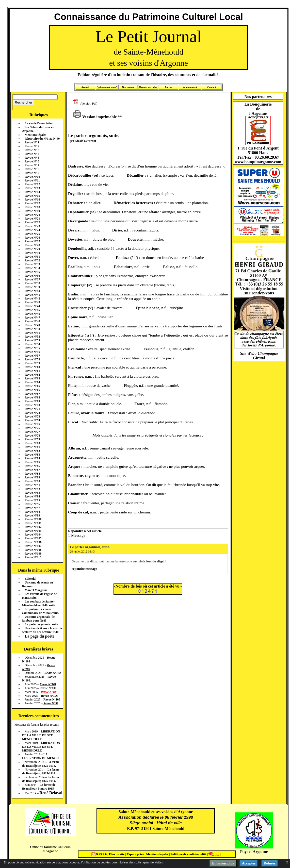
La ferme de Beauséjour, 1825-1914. (41, 764)
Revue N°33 (32, 264)
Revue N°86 (32, 466)
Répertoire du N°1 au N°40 (42, 139)
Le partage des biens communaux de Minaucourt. (41, 611)
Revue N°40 (32, 291)
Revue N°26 (32, 238)
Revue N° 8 (32, 169)
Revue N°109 (33, 554)
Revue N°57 (32, 356)
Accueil (85, 87)
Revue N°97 (32, 508)
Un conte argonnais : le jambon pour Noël (38, 619)
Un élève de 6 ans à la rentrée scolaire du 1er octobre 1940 (42, 630)
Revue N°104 (33, 535)
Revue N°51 (32, 333)
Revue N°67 (32, 394)
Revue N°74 (32, 420)
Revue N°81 (32, 447)
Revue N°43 (32, 302)
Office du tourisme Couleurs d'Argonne (50, 849)
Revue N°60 (32, 367)
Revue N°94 (32, 496)
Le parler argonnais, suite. (42, 624)
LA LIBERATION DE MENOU (40, 756)
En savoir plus (223, 863)
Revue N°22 (32, 222)
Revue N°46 (32, 314)
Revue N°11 (32, 180)
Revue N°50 (32, 329)
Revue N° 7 (32, 165)
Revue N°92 (32, 489)
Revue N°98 (32, 512)
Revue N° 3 (32, 150)
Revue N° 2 (32, 146)
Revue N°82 (32, 451)
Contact (212, 87)
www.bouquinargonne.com (258, 162)
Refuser (270, 863)
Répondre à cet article (85, 531)
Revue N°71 (32, 409)
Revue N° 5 (32, 158)
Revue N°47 (32, 318)
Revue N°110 (33, 557)
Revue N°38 (32, 283)
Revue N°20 (32, 215)
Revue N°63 (32, 378)
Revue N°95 (32, 500)
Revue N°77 (32, 432)
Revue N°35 (32, 272)
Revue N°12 (32, 184)
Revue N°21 (32, 219)
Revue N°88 (32, 474)
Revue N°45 (32, 310)
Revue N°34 (32, 268)
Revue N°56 (32, 352)
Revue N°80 (32, 443)
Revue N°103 (33, 531)
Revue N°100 (33, 519)
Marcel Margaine (36, 590)
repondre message (84, 569)
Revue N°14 (32, 192)
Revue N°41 (32, 295)
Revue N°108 (33, 550)
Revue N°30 (32, 253)
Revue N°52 (32, 337)
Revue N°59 (32, 363)
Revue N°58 (32, 359)
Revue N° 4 (32, 154)
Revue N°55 (32, 348)
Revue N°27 (32, 241)
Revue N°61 (32, 371)
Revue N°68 (32, 397)
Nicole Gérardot (85, 141)
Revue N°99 (32, 515)
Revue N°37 (32, 279)
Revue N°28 (32, 245)
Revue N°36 (32, 276)
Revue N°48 (32, 321)
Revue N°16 (32, 199)
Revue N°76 (32, 428)
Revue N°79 (32, 439)
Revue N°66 (32, 390)
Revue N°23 (32, 226)
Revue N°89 (32, 477)
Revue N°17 (32, 203)
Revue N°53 (32, 340)
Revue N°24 (32, 230)
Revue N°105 (33, 538)
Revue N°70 (32, 405)
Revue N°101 (33, 523)
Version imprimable (95, 117)
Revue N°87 (32, 470)
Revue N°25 (32, 234)
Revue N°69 (32, 401)
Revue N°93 (32, 493)
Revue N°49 (32, 325)
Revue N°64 (32, 382)
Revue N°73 (32, 416)
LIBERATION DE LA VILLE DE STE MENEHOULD (41, 735)
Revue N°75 (32, 424)
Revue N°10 (32, 177)
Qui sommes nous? (107, 87)
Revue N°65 (32, 386)
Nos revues (128, 87)
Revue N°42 (32, 298)
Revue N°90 (32, 481)
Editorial (30, 579)
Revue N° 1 (32, 142)
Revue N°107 (33, 546)
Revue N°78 (32, 436)
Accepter (249, 863)
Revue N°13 (32, 188)
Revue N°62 (32, 375)
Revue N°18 (32, 207)
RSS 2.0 (99, 854)
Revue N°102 (33, 527)
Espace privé (135, 854)
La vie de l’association (39, 123)
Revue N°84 (32, 458)
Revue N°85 (32, 462)
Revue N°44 (32, 306)
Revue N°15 (32, 196)
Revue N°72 (32, 413)
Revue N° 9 (32, 173)
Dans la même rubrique (38, 570)
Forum (168, 87)
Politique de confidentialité (188, 854)
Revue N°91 (32, 485)
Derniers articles (148, 87)
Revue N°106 (33, 542)
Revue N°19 (32, 211)
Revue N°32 (32, 260)
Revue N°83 (32, 455)
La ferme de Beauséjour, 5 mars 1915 (39, 787)
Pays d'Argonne (254, 852)
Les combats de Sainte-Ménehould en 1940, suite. (39, 603)
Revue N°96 (32, 504)
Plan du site (117, 854)
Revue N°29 (32, 249)
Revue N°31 (32, 257)
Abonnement (190, 87)
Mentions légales (35, 135)
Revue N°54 (32, 344)
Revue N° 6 (32, 161)
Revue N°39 (32, 287)
